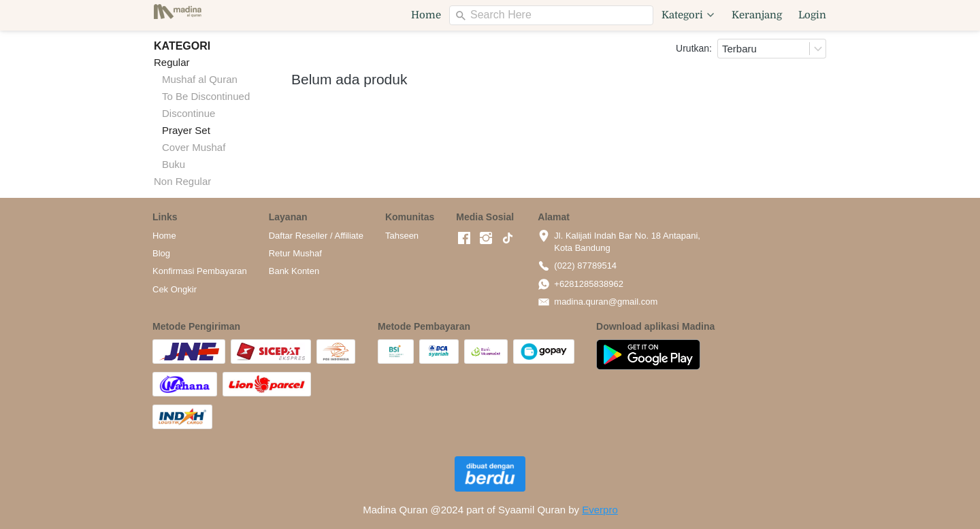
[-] (464, 239)
